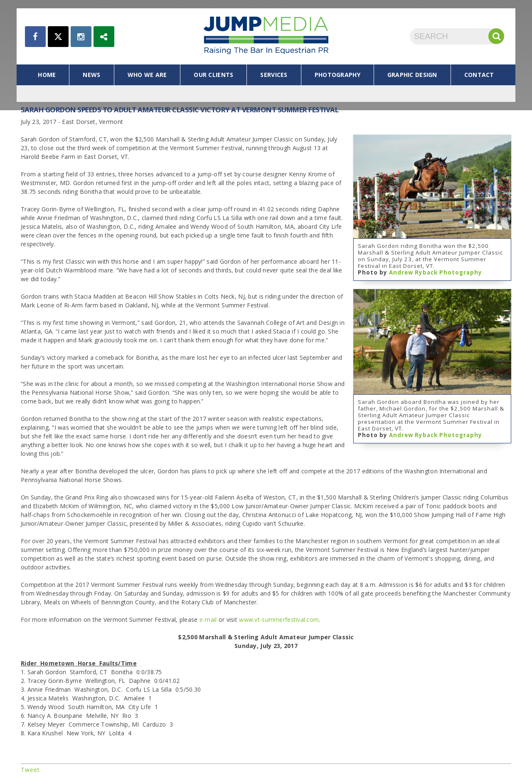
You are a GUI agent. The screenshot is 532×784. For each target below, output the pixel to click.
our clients (213, 75)
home (47, 75)
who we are (147, 75)
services (274, 75)
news (91, 75)
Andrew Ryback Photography (436, 272)
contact (479, 75)
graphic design (412, 75)
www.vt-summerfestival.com (279, 620)
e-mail (208, 620)
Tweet (30, 770)
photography (337, 75)
